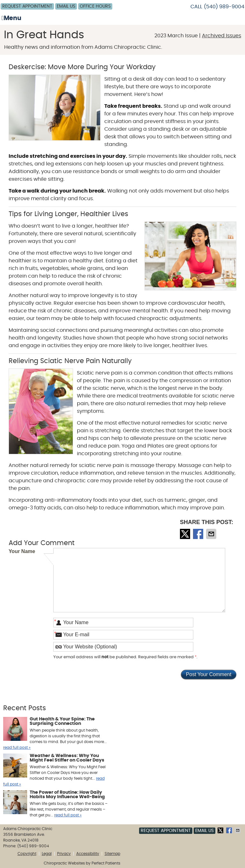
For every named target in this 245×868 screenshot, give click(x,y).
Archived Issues (222, 36)
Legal (47, 854)
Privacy (64, 854)
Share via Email (212, 534)
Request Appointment (27, 6)
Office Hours (95, 6)
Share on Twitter (186, 534)
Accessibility (88, 854)
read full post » (17, 748)
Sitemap (112, 854)
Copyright (27, 854)
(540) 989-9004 (224, 7)
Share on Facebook (199, 534)
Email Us (66, 6)
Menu (11, 18)
